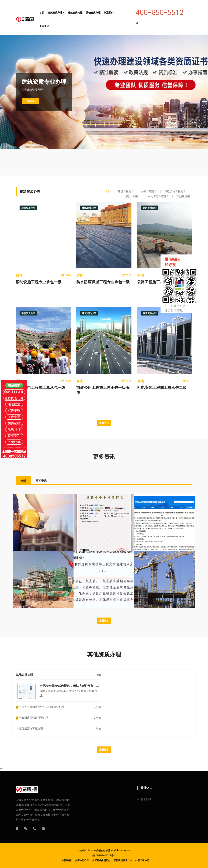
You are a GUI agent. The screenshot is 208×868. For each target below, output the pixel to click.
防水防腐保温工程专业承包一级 (103, 282)
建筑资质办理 (56, 13)
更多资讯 (44, 26)
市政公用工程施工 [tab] (175, 191)
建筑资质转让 (75, 13)
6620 (66, 275)
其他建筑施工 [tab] (184, 196)
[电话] (35, 829)
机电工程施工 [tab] (132, 196)
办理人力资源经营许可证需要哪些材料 (40, 707)
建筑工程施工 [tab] (126, 191)
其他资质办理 (93, 13)
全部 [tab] (108, 191)
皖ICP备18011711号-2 (104, 856)
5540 (66, 381)
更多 (99, 675)
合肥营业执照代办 (101, 861)
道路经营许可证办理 (29, 729)
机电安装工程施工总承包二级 (162, 388)
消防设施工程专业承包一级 (39, 282)
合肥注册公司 (82, 861)
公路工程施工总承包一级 (158, 282)
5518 (188, 381)
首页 (42, 13)
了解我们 (31, 101)
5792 (127, 275)
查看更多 (104, 423)
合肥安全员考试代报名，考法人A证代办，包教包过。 (69, 686)
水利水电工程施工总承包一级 (40, 388)
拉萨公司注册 (142, 861)
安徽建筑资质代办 (123, 861)
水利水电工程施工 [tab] (158, 196)
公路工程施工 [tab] (149, 191)
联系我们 (109, 13)
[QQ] (17, 829)
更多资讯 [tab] (41, 481)
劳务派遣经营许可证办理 (32, 718)
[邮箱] (43, 829)
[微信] (26, 829)
